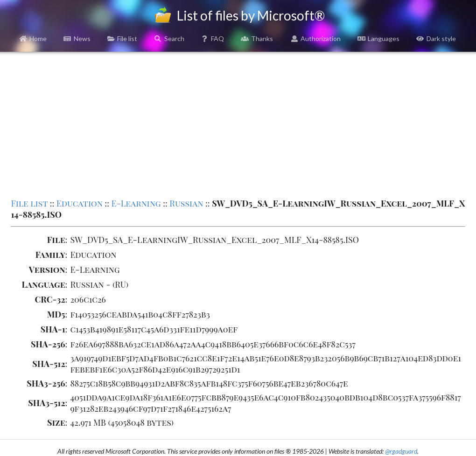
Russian (186, 203)
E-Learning (136, 203)
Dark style (436, 38)
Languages (378, 38)
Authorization (316, 38)
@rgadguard (401, 451)
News (77, 38)
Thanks (257, 38)
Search (169, 38)
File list (122, 38)
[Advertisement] (238, 124)
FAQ (213, 38)
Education (80, 203)
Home (33, 38)
